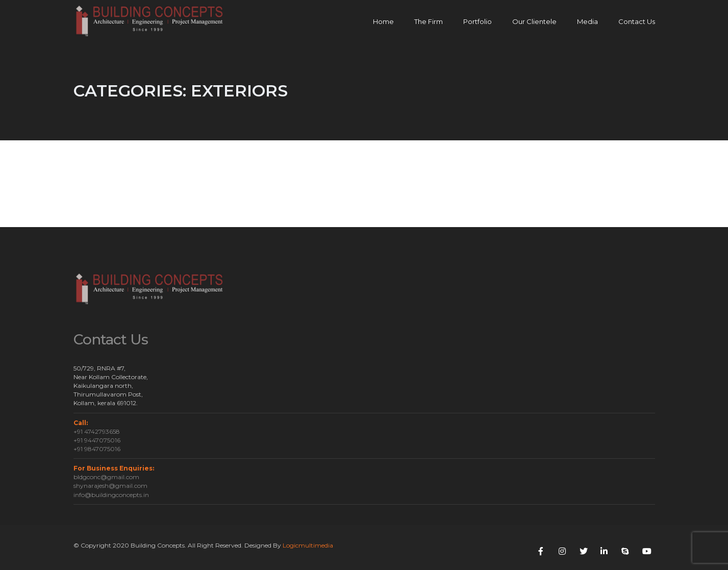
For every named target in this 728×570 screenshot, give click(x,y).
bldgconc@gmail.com (106, 477)
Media (587, 21)
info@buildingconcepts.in (111, 495)
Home (383, 21)
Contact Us (637, 21)
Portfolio (478, 21)
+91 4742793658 (97, 431)
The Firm (429, 21)
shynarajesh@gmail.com (110, 486)
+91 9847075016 (97, 449)
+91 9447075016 (97, 440)
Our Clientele (534, 21)
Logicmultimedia (308, 545)
